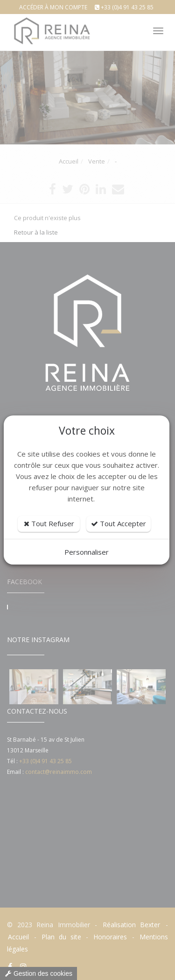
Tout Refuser (49, 523)
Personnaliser (87, 552)
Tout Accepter (119, 523)
